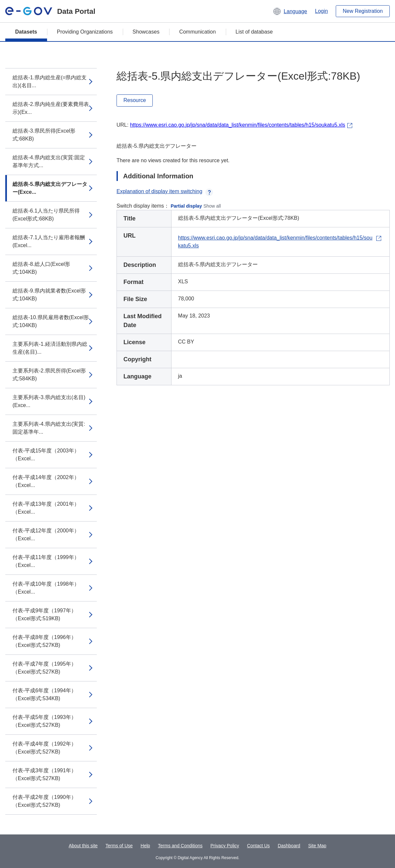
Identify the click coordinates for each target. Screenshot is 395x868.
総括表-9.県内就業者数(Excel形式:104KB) (49, 295)
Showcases (146, 32)
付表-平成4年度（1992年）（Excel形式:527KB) (44, 748)
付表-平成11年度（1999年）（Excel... (46, 561)
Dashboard (289, 846)
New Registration (363, 11)
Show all (212, 206)
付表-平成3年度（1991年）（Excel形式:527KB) (44, 774)
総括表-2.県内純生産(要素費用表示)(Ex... (51, 108)
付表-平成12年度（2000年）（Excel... (46, 535)
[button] (290, 11)
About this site (83, 846)
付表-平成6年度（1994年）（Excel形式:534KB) (44, 694)
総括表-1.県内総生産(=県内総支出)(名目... (50, 81)
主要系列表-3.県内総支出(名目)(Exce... (49, 401)
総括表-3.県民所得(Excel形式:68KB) (44, 135)
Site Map (317, 846)
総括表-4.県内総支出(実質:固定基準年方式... (49, 161)
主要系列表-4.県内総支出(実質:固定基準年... (49, 428)
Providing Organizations (85, 32)
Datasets (26, 32)
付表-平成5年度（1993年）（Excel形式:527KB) (44, 721)
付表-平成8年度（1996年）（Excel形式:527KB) (44, 641)
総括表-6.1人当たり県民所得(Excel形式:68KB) (46, 215)
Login (321, 11)
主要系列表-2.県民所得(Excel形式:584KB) (49, 375)
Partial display (186, 206)
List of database (254, 32)
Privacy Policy (225, 846)
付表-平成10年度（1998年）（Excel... (46, 588)
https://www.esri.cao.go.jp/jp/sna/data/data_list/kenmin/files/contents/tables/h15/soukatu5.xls (238, 125)
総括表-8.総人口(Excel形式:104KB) (41, 268)
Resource (135, 100)
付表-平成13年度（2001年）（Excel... (46, 508)
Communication (197, 32)
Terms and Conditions (180, 846)
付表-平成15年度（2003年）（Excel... (46, 455)
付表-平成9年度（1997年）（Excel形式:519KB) (44, 614)
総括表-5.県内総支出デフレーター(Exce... (50, 188)
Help (145, 846)
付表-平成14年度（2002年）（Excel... (46, 481)
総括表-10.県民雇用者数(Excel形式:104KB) (51, 321)
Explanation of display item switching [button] (165, 191)
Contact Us (258, 846)
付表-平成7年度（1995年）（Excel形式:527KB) (44, 668)
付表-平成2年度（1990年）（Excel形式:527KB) (44, 801)
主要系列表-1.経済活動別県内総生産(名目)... (50, 348)
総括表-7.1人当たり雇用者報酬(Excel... (49, 241)
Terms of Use (119, 846)
